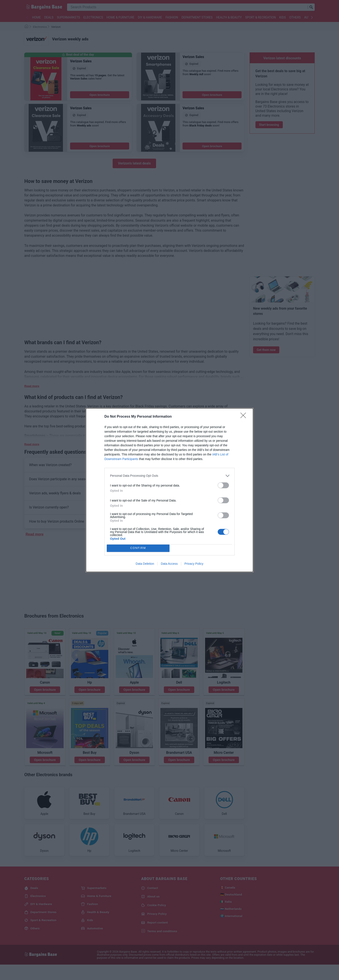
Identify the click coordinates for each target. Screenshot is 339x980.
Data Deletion (145, 564)
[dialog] (169, 490)
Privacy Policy (194, 564)
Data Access (169, 564)
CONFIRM (138, 548)
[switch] (223, 485)
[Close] (245, 417)
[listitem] (169, 476)
